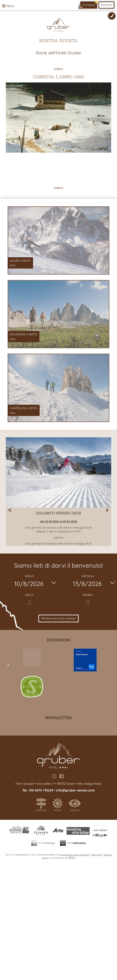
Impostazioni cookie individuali (74, 855)
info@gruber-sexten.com (75, 790)
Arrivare (43, 805)
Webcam (76, 805)
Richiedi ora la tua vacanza (58, 618)
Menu (8, 6)
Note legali (96, 855)
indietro (58, 69)
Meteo (59, 805)
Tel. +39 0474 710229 (38, 790)
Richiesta (106, 5)
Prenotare (89, 5)
